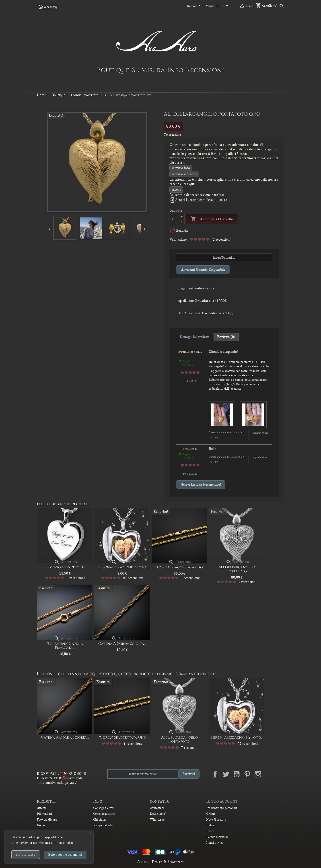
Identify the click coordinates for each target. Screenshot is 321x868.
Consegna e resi (104, 808)
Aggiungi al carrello (212, 219)
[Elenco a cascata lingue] (195, 6)
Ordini (211, 814)
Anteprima (66, 562)
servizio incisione (184, 174)
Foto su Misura (47, 820)
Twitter (226, 774)
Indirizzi (212, 825)
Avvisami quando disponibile (203, 270)
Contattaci (157, 808)
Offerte (42, 808)
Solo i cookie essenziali (65, 855)
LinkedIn (269, 774)
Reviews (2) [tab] (226, 337)
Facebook (215, 774)
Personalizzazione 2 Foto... (122, 567)
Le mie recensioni (218, 837)
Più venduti (44, 814)
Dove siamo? (158, 814)
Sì (211, 437)
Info (175, 70)
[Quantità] (174, 219)
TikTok (279, 774)
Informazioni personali (222, 808)
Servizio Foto (181, 168)
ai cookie (29, 837)
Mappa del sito (103, 825)
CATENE (176, 190)
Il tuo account (222, 802)
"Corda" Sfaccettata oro (179, 567)
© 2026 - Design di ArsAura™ (161, 862)
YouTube (237, 774)
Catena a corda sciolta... (122, 644)
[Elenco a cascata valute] (223, 6)
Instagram (258, 774)
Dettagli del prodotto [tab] (194, 337)
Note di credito (216, 820)
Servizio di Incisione (65, 567)
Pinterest (247, 774)
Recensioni (205, 70)
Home (41, 825)
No (216, 437)
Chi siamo (100, 820)
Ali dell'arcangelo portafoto (237, 569)
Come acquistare (104, 814)
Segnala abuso (260, 433)
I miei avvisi (214, 843)
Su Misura (148, 70)
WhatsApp (157, 820)
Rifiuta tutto (26, 855)
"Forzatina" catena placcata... (65, 646)
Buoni (210, 831)
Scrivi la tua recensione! (201, 485)
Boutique (113, 70)
